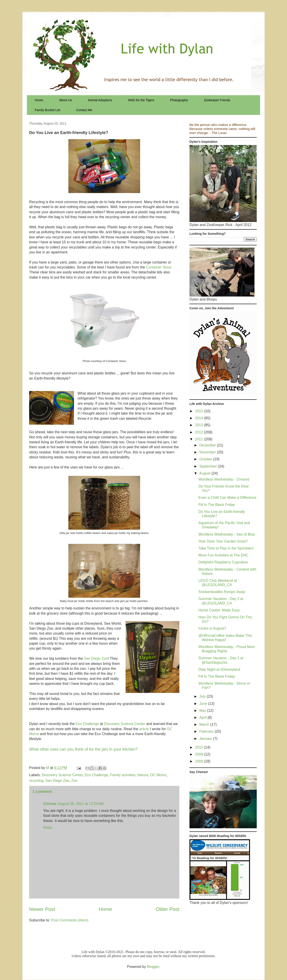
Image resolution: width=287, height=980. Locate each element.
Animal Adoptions (100, 100)
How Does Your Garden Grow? (223, 541)
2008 (200, 761)
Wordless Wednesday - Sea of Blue (227, 534)
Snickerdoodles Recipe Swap (222, 592)
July (203, 696)
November (208, 452)
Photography (179, 100)
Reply (48, 827)
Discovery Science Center (125, 724)
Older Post (167, 909)
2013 (200, 425)
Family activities (123, 775)
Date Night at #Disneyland (219, 669)
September (209, 466)
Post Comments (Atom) (70, 920)
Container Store (159, 267)
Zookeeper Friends (217, 100)
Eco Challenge (87, 724)
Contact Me (84, 110)
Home (39, 100)
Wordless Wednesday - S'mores (224, 479)
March (205, 724)
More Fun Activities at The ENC (223, 555)
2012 (200, 432)
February (207, 731)
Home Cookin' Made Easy (219, 610)
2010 (200, 747)
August (205, 473)
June (204, 704)
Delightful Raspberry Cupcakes (223, 562)
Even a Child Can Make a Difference (227, 498)
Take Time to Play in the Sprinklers (226, 548)
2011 (200, 439)
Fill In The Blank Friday (217, 505)
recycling (36, 781)
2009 (200, 754)
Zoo (74, 781)
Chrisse (50, 804)
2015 (200, 411)
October (206, 459)
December (208, 445)
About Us (65, 100)
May (203, 711)
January (206, 739)
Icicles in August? (212, 628)
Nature (143, 775)
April (203, 717)
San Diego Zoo (96, 658)
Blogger (153, 967)
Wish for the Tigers (141, 100)
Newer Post (42, 909)
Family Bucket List (48, 110)
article (144, 729)
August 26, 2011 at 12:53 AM (81, 804)
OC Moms (158, 775)
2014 (200, 418)
